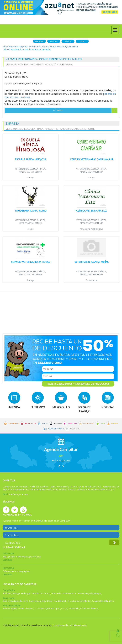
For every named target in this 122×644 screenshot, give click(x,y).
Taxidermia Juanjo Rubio (31, 211)
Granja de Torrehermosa (63, 593)
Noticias (54, 41)
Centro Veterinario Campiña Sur (92, 159)
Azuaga (30, 178)
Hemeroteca (80, 625)
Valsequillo (74, 609)
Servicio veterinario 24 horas (30, 262)
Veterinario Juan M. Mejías (92, 262)
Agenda (68, 41)
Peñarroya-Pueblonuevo (92, 229)
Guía (82, 41)
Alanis (30, 229)
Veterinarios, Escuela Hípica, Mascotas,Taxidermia (53, 47)
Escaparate (75, 429)
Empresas (14, 47)
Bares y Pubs (73, 424)
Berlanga (25, 593)
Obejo (64, 609)
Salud (103, 424)
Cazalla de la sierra (19, 601)
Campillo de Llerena (40, 593)
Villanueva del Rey (89, 609)
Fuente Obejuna (25, 609)
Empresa (24, 47)
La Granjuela (40, 609)
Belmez (6, 609)
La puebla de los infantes (79, 601)
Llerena (80, 593)
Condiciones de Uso (63, 625)
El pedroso (47, 601)
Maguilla (89, 593)
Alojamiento (14, 424)
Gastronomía (89, 424)
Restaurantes (30, 424)
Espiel (14, 609)
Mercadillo (39, 41)
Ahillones (7, 593)
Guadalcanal (60, 601)
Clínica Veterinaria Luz (91, 211)
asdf (61, 456)
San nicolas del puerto (103, 601)
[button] (59, 466)
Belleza (115, 424)
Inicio (5, 47)
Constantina (92, 280)
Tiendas (45, 424)
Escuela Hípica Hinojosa (31, 159)
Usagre (98, 593)
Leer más (7, 560)
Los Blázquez (54, 609)
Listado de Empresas (56, 429)
